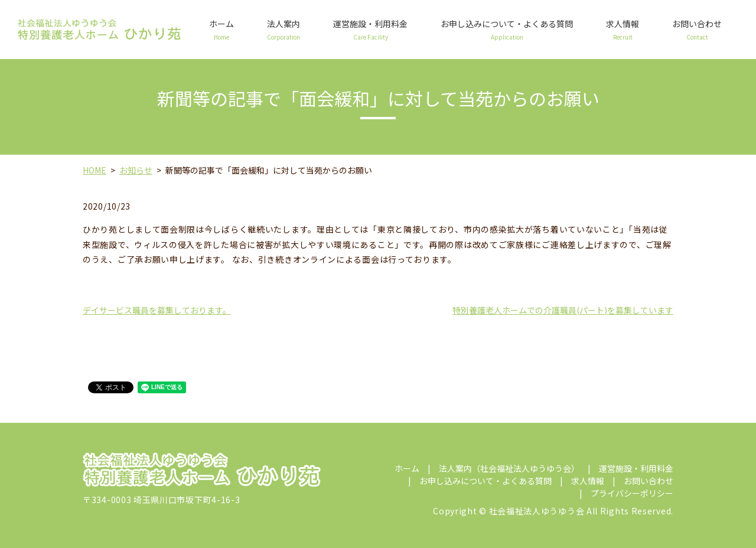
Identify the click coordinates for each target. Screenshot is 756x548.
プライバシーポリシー (632, 493)
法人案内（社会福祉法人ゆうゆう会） (509, 468)
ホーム (221, 30)
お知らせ (136, 170)
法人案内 (283, 30)
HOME (94, 170)
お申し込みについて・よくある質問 (507, 30)
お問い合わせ (697, 30)
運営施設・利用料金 (370, 30)
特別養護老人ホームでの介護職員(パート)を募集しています (563, 310)
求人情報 (623, 30)
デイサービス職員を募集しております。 (157, 310)
